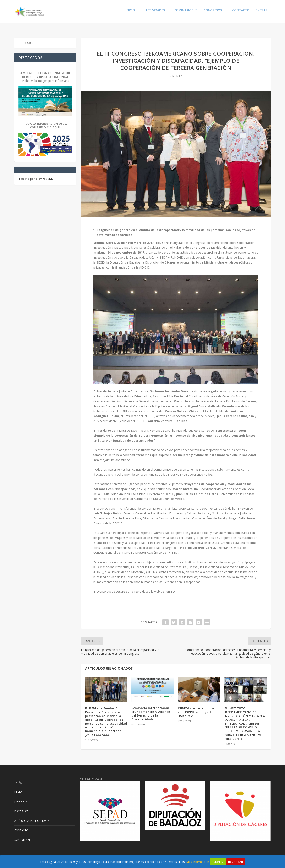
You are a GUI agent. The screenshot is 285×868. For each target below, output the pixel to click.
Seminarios (184, 13)
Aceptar (218, 862)
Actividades (155, 13)
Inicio (130, 13)
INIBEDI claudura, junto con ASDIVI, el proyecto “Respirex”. (196, 708)
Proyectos (21, 807)
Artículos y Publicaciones (32, 817)
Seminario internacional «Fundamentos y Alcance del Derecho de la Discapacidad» (151, 710)
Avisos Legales (24, 836)
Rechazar (236, 862)
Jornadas (21, 798)
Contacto (241, 13)
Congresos (213, 13)
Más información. (198, 862)
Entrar (262, 13)
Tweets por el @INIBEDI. (36, 175)
